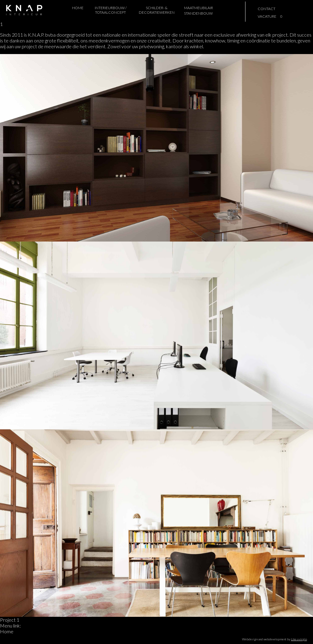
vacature (267, 16)
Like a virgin (299, 639)
